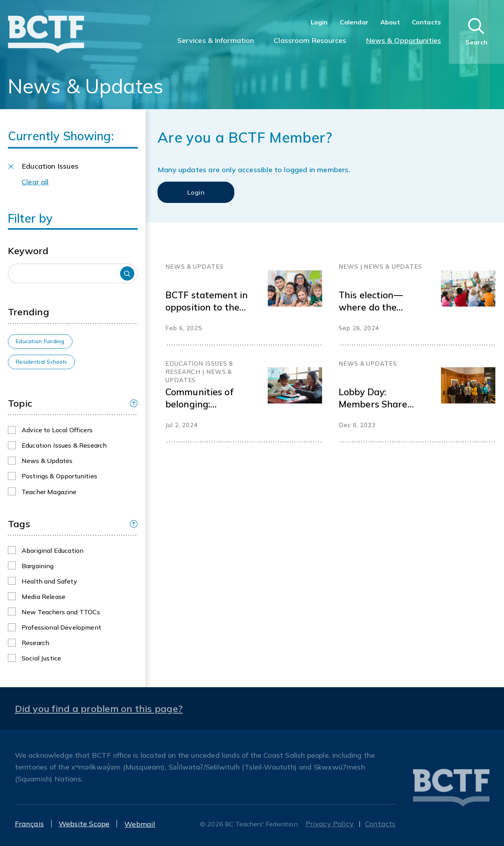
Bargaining (38, 566)
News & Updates (47, 461)
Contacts (426, 22)
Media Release (44, 597)
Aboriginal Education (53, 550)
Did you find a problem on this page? (99, 708)
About (390, 22)
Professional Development (61, 627)
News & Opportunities (404, 40)
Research (35, 643)
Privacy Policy (330, 824)
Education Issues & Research (64, 445)
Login (319, 22)
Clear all (35, 182)
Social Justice (41, 658)
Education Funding (40, 341)
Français (29, 824)
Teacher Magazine (49, 492)
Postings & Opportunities (59, 476)
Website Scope (84, 824)
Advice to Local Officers (57, 430)
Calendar (354, 22)
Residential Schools (41, 362)
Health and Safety (49, 581)
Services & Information (216, 40)
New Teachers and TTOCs (61, 612)
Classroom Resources (310, 40)
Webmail (140, 824)
